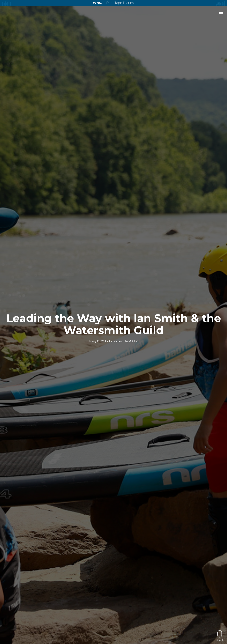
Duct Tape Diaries (119, 3)
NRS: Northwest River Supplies (97, 3)
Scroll (220, 636)
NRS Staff (133, 341)
